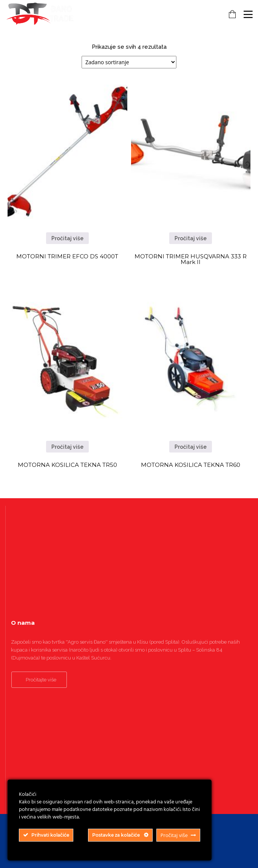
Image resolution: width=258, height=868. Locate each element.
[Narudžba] (129, 62)
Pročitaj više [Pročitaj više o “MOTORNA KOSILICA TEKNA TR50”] (67, 447)
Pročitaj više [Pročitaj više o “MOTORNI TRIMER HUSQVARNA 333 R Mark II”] (191, 238)
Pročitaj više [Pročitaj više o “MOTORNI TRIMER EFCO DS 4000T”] (67, 238)
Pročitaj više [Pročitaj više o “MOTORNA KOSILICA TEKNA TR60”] (191, 447)
